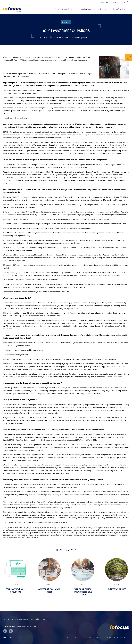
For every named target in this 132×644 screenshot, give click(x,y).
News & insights (120, 9)
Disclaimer (31, 638)
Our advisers (18, 619)
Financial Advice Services (64, 9)
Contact (114, 2)
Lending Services (87, 9)
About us (104, 9)
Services (11, 619)
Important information (20, 638)
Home (5, 619)
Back (65, 22)
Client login (104, 2)
